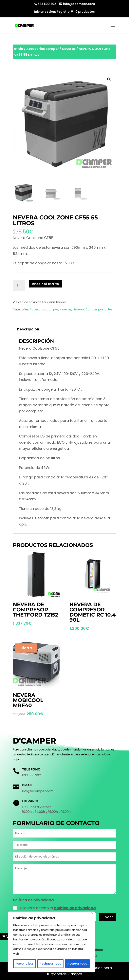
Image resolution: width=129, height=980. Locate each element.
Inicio (19, 49)
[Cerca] (92, 913)
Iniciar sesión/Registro (52, 12)
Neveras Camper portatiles (93, 309)
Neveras (69, 49)
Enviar (108, 917)
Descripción (28, 329)
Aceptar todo (77, 964)
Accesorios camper (43, 49)
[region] (51, 942)
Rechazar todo (51, 964)
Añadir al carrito (45, 284)
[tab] (64, 329)
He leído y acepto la (54, 908)
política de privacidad (75, 908)
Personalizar (25, 964)
